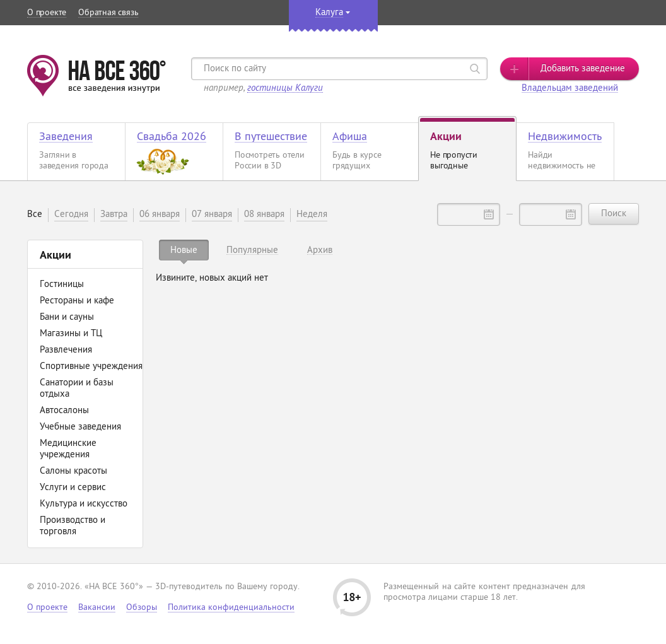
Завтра (114, 215)
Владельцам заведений (570, 89)
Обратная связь (108, 13)
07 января (212, 215)
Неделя (312, 215)
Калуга (329, 13)
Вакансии (97, 608)
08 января (264, 215)
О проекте (47, 13)
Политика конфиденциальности (231, 608)
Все (35, 215)
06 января (160, 215)
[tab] (184, 250)
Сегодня (71, 215)
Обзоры (142, 608)
